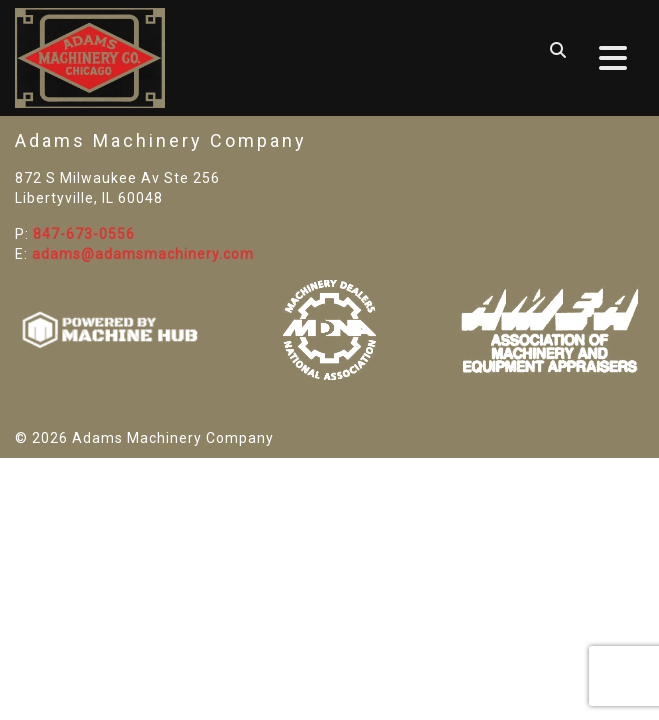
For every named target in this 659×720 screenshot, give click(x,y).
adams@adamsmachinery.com (143, 254)
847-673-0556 (84, 234)
